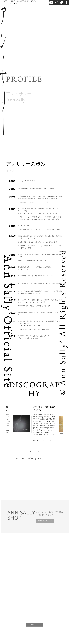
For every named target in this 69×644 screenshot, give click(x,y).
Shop (15, 4)
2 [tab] (33, 451)
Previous (5, 428)
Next (64, 428)
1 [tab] (31, 451)
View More (45, 521)
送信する (34, 625)
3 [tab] (36, 451)
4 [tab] (38, 451)
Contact (7, 4)
